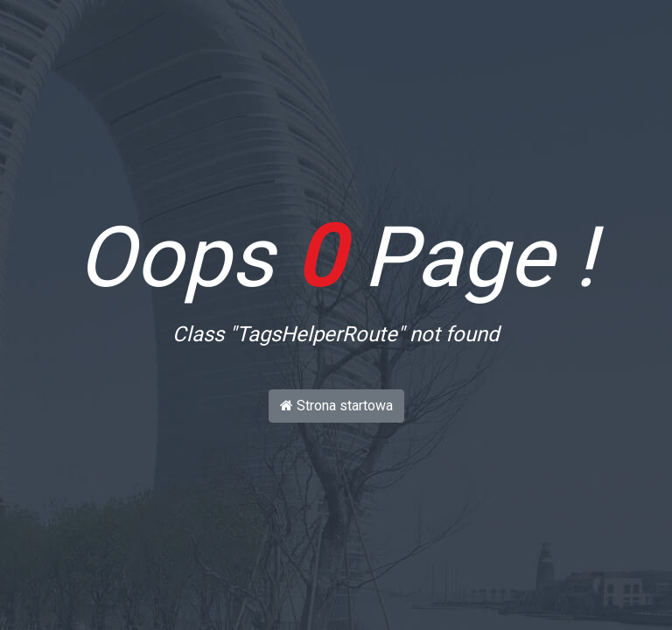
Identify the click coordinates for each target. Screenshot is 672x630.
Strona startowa (336, 406)
